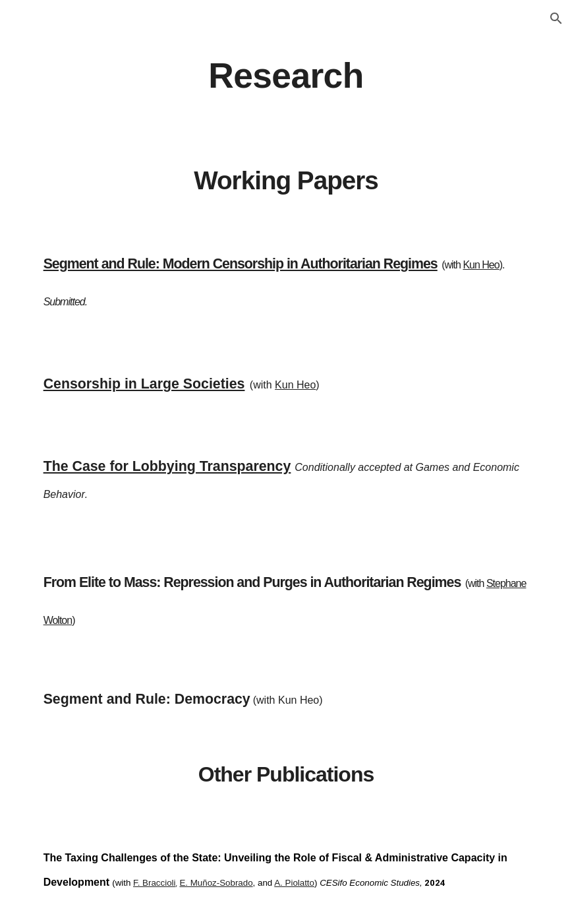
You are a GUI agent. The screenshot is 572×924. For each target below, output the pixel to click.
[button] (556, 18)
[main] (286, 75)
